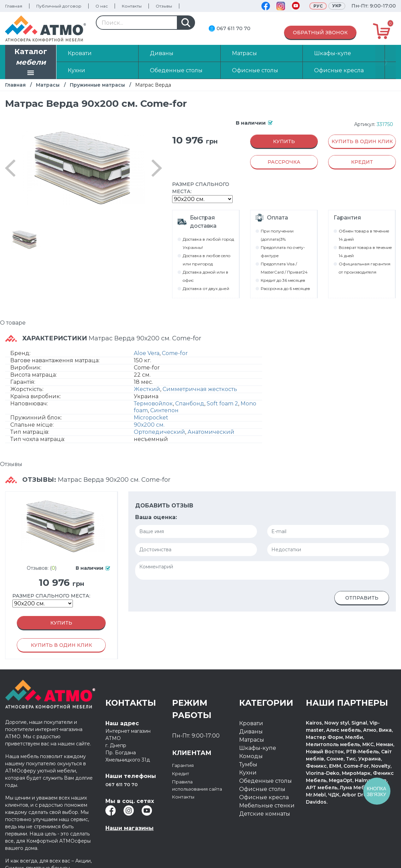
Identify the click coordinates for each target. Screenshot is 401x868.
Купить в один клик (362, 141)
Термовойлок (153, 404)
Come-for (175, 353)
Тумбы (248, 764)
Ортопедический (159, 432)
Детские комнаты (265, 814)
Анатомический (211, 432)
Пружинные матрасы (97, 85)
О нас (102, 6)
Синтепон (164, 410)
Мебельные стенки (267, 806)
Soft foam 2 (222, 404)
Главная (14, 6)
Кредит (183, 773)
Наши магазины (130, 828)
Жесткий (147, 389)
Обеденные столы (266, 781)
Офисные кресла (264, 797)
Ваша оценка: (156, 517)
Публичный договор (59, 6)
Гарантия (185, 765)
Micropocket (151, 418)
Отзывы (164, 6)
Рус (318, 6)
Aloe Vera (147, 353)
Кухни (248, 773)
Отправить (362, 598)
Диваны (251, 732)
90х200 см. (149, 425)
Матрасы (48, 85)
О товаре (13, 323)
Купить (284, 141)
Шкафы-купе (258, 748)
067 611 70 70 (234, 28)
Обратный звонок (320, 33)
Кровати (251, 723)
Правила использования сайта (195, 790)
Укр (337, 6)
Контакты (132, 6)
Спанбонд (190, 404)
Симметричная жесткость (200, 389)
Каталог (31, 63)
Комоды (251, 756)
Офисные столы (262, 789)
